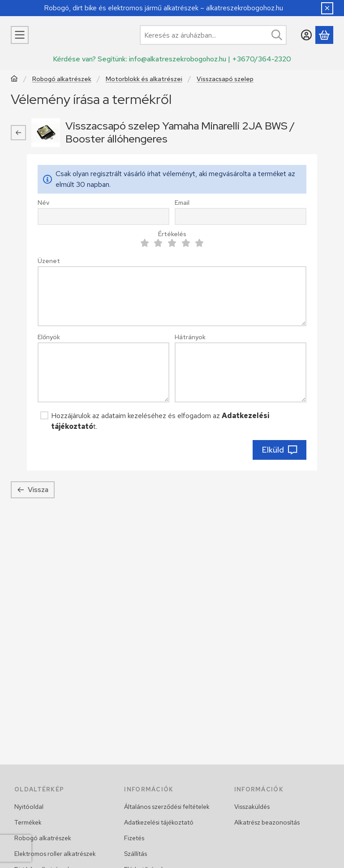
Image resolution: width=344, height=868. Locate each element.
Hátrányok (190, 337)
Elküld (279, 450)
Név (43, 203)
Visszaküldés (252, 807)
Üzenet (49, 261)
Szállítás (135, 854)
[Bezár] (327, 8)
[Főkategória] (14, 80)
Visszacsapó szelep (225, 79)
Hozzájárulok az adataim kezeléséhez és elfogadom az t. (160, 421)
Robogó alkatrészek (62, 79)
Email (182, 203)
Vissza (33, 490)
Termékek (28, 822)
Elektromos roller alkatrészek (55, 854)
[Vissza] (18, 133)
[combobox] (213, 35)
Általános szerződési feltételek (167, 807)
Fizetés (134, 838)
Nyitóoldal (29, 807)
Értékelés (172, 234)
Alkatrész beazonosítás (267, 822)
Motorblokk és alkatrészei (144, 79)
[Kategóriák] (20, 35)
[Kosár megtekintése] (324, 35)
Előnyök (49, 337)
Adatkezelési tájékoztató (159, 822)
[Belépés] (306, 35)
